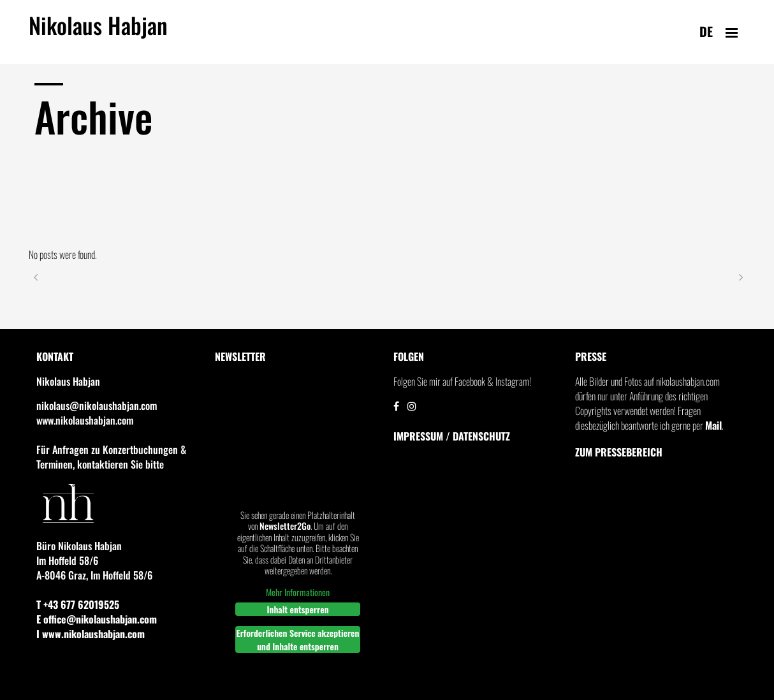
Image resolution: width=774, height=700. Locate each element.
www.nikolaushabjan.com (85, 420)
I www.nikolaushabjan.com (91, 634)
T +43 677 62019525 (78, 604)
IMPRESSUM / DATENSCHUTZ (452, 436)
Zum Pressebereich (619, 452)
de (706, 31)
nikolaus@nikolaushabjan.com (97, 405)
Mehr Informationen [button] (298, 592)
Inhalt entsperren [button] (297, 609)
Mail (713, 425)
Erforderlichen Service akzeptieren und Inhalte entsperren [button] (298, 639)
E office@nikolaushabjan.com (97, 619)
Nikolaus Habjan (98, 33)
